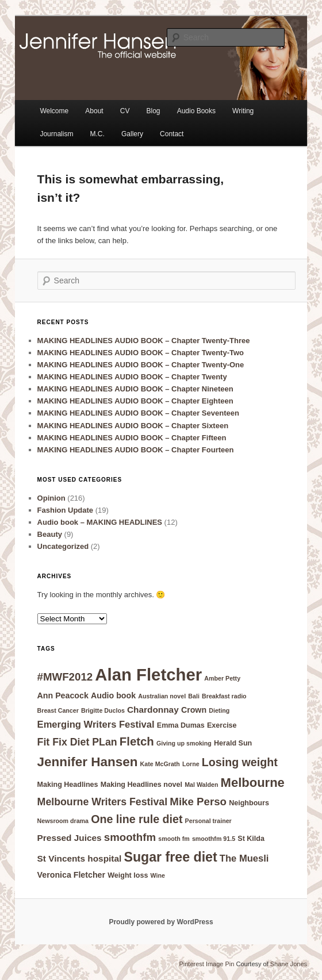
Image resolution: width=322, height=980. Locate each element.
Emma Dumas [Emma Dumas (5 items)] (181, 725)
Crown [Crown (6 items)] (194, 710)
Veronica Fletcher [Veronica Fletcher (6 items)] (71, 875)
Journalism (56, 134)
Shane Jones (289, 964)
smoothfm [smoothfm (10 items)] (130, 837)
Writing (243, 111)
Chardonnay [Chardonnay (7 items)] (153, 710)
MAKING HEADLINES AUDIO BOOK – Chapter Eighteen (135, 401)
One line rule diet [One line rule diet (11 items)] (137, 819)
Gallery (132, 134)
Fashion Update (66, 510)
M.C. (97, 134)
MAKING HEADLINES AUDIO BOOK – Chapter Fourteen (136, 450)
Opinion (51, 498)
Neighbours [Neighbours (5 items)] (249, 803)
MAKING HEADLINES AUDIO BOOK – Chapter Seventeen (138, 413)
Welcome (54, 111)
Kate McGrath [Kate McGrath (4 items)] (160, 764)
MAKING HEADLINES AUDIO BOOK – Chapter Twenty (132, 377)
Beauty (50, 534)
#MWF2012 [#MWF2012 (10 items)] (65, 677)
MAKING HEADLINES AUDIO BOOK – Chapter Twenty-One (141, 365)
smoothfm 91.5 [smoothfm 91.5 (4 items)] (214, 839)
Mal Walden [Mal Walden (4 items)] (201, 785)
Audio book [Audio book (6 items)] (113, 695)
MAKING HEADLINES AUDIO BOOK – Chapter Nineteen (135, 389)
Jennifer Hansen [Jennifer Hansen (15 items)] (88, 762)
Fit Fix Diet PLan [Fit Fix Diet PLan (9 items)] (77, 742)
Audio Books (196, 111)
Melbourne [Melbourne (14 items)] (253, 783)
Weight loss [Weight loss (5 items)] (128, 875)
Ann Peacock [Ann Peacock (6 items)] (63, 695)
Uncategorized (63, 546)
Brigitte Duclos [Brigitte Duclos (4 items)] (103, 710)
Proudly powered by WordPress (161, 922)
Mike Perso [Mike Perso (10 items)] (198, 802)
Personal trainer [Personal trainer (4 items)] (208, 821)
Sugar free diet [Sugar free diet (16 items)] (170, 857)
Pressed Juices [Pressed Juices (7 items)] (70, 838)
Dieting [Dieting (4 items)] (219, 710)
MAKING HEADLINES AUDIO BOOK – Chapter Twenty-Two (141, 353)
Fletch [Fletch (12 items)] (137, 741)
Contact (172, 134)
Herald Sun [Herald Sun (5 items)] (233, 743)
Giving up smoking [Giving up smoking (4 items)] (184, 743)
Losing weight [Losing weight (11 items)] (240, 762)
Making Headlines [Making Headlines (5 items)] (68, 785)
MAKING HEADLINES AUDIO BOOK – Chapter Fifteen (132, 438)
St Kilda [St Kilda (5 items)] (251, 839)
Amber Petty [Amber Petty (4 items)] (222, 678)
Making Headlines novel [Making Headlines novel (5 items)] (141, 785)
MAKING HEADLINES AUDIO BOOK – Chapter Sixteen (133, 426)
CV (125, 111)
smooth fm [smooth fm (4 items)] (174, 839)
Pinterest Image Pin (206, 964)
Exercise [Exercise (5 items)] (222, 725)
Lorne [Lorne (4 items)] (191, 764)
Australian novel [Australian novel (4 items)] (162, 696)
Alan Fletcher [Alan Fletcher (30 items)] (148, 675)
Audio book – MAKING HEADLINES (100, 522)
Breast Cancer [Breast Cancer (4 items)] (58, 710)
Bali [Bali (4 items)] (194, 696)
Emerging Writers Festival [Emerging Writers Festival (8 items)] (96, 725)
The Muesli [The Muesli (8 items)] (244, 858)
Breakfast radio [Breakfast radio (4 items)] (224, 696)
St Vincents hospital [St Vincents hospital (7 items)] (80, 858)
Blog (154, 111)
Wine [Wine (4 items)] (158, 875)
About (94, 111)
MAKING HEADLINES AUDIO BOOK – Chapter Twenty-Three (144, 341)
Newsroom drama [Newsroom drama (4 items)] (63, 821)
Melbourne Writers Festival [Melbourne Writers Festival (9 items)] (103, 802)
